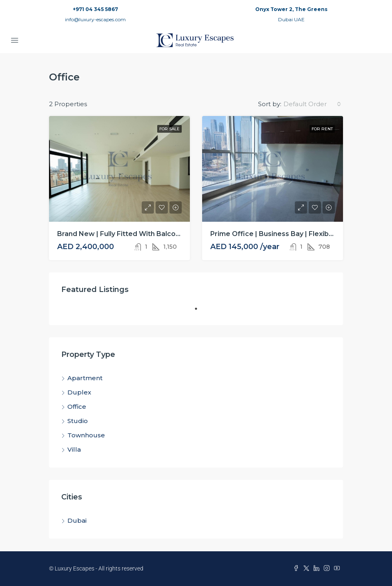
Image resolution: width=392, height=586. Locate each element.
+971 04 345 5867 (95, 9)
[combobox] (312, 104)
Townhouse (86, 435)
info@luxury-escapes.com (95, 19)
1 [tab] (200, 312)
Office (77, 407)
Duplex (79, 392)
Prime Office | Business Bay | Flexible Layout (285, 234)
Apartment (85, 378)
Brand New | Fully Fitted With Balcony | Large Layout (145, 234)
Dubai (77, 520)
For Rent (322, 129)
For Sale (169, 129)
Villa (74, 449)
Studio (78, 421)
